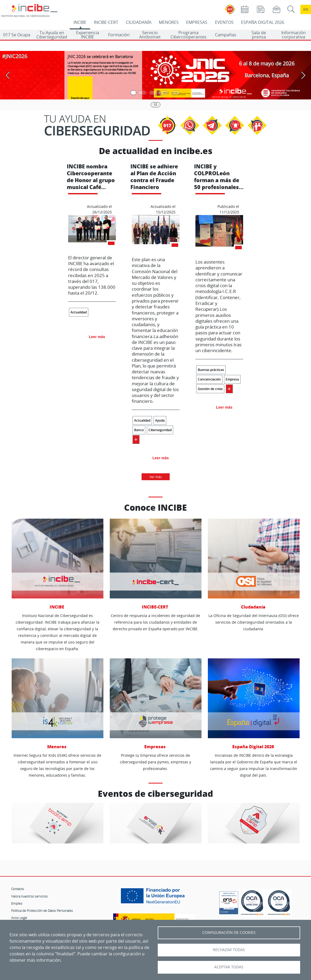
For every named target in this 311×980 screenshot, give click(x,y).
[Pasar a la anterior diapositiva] (8, 75)
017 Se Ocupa (17, 35)
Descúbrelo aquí (80, 98)
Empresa (232, 379)
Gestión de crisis (210, 389)
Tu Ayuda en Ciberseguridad (52, 35)
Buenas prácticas (211, 370)
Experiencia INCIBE (88, 35)
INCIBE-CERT (106, 22)
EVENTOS (224, 22)
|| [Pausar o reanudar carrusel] (156, 104)
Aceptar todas (229, 967)
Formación (119, 35)
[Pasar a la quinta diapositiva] (176, 93)
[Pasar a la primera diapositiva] (133, 93)
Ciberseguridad (160, 430)
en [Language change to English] (306, 9)
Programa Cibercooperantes (189, 35)
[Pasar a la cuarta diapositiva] (164, 93)
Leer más (97, 337)
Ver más (156, 477)
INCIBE (80, 22)
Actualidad (79, 312)
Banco (139, 430)
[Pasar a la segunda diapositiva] (142, 93)
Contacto (17, 889)
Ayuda (160, 420)
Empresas (156, 704)
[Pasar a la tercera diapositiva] (153, 93)
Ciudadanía (254, 564)
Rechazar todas (229, 950)
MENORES (169, 22)
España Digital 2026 (254, 704)
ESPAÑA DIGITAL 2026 (263, 22)
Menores (58, 704)
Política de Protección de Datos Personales (42, 911)
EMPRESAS (197, 22)
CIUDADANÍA (139, 22)
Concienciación (209, 379)
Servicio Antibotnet (150, 35)
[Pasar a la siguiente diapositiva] (303, 75)
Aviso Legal (19, 918)
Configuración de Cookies (229, 933)
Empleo (17, 903)
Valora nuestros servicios (29, 896)
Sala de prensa (259, 35)
